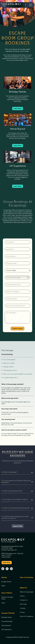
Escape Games (6, 582)
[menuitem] (8, 583)
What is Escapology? (27, 592)
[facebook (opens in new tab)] (7, 569)
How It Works (7, 593)
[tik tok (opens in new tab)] (3, 569)
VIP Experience (6, 630)
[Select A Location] (25, 5)
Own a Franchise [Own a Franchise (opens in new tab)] (26, 577)
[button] (28, 278)
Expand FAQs (18, 526)
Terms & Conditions (27, 616)
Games (4, 577)
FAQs (3, 603)
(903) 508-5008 (7, 548)
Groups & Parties (8, 613)
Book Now (7, 563)
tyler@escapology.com (9, 550)
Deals (3, 586)
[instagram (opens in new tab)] (11, 569)
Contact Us (24, 600)
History (22, 596)
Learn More (18, 109)
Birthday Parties (7, 617)
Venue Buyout (6, 625)
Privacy (22, 612)
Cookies (23, 608)
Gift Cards (23, 604)
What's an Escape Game (7, 598)
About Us (23, 588)
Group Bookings (7, 621)
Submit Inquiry (17, 328)
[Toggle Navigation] (30, 5)
